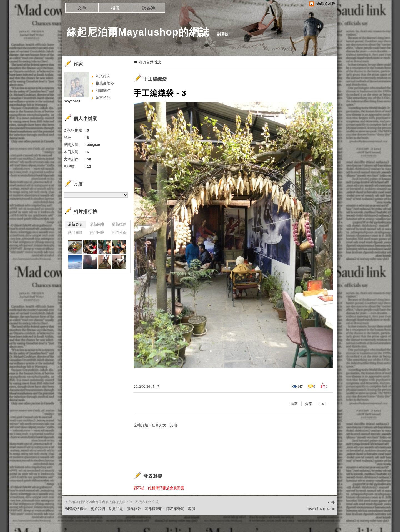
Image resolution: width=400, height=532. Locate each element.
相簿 (115, 8)
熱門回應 (97, 233)
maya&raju (72, 101)
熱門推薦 (119, 233)
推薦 (294, 404)
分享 (309, 404)
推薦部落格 (105, 83)
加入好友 (103, 76)
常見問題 (116, 509)
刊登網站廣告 (76, 509)
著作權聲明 (154, 509)
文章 (82, 8)
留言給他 (103, 98)
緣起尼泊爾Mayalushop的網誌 (138, 32)
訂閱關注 (103, 90)
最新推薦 (119, 224)
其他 (173, 425)
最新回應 (97, 224)
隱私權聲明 (175, 509)
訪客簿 (149, 8)
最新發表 (75, 224)
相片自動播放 (150, 62)
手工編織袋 (155, 79)
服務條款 (134, 509)
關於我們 (98, 509)
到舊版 (223, 34)
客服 (192, 509)
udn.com (329, 509)
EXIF (323, 404)
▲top (331, 502)
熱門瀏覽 (75, 233)
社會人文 (159, 425)
